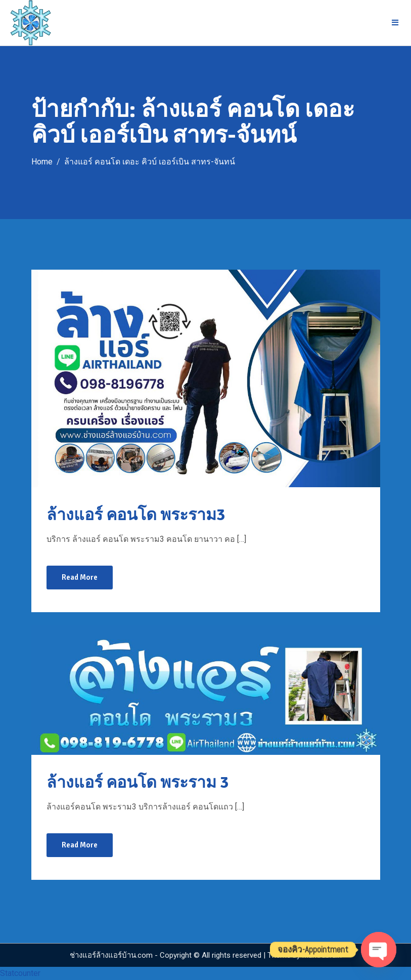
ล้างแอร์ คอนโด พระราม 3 (138, 782)
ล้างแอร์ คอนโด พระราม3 (136, 515)
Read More (80, 577)
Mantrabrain (322, 955)
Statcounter (20, 973)
